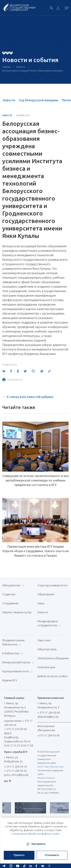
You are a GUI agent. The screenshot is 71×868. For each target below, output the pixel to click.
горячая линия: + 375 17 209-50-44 (18, 723)
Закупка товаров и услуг (17, 612)
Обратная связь (47, 649)
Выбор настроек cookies (53, 676)
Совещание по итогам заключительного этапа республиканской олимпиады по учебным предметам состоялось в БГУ (36, 480)
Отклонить (52, 855)
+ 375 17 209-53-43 (15, 771)
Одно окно (44, 640)
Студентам (9, 594)
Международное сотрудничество (49, 623)
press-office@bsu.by (16, 775)
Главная (6, 67)
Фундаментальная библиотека (13, 642)
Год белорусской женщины (38, 100)
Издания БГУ (10, 680)
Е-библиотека (12, 653)
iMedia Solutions (46, 778)
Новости (21, 67)
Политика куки (46, 667)
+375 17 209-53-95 (49, 735)
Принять (19, 855)
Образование (46, 594)
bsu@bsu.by (11, 737)
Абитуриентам (13, 585)
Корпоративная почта (17, 671)
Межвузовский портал (18, 662)
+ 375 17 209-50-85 (49, 713)
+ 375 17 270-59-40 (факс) (15, 731)
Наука (41, 603)
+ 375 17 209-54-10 (15, 767)
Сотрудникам (10, 603)
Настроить (35, 844)
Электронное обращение (53, 658)
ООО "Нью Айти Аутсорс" (51, 767)
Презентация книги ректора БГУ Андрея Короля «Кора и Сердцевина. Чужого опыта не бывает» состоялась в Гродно (36, 551)
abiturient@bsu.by (48, 717)
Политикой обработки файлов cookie (36, 834)
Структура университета (52, 585)
